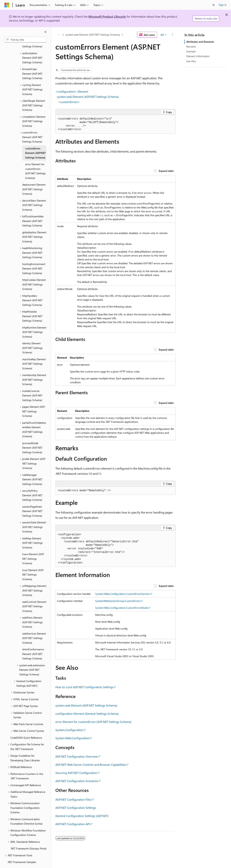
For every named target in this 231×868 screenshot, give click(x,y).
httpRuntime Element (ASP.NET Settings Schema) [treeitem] (34, 322)
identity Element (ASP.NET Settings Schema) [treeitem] (32, 338)
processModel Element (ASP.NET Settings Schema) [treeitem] (32, 437)
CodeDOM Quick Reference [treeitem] (26, 727)
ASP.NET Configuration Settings (76, 808)
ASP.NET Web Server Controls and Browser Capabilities (91, 765)
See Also (191, 61)
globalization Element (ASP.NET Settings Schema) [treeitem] (34, 227)
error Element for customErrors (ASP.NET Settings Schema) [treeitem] (35, 161)
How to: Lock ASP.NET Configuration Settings (84, 687)
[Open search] (214, 5)
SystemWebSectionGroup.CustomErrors (118, 601)
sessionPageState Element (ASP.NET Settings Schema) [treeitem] (32, 501)
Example (191, 51)
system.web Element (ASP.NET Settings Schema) (93, 35)
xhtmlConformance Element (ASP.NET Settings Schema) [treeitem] (33, 644)
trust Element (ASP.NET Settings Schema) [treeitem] (33, 564)
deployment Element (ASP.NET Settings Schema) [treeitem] (34, 179)
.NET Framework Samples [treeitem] (22, 852)
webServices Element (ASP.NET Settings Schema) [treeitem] (34, 628)
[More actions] (172, 35)
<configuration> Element (72, 91)
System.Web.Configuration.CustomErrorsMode (122, 608)
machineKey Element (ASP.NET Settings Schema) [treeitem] (34, 354)
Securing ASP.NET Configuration (76, 773)
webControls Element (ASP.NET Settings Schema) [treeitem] (34, 596)
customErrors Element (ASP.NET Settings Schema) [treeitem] (35, 143)
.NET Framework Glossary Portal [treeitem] (28, 838)
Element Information (198, 56)
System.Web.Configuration (72, 738)
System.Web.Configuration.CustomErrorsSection (123, 594)
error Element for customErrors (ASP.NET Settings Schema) (93, 722)
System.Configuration (69, 730)
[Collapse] (45, 32)
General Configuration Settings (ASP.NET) (82, 816)
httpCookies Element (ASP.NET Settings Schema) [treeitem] (34, 274)
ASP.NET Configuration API (73, 824)
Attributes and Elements (200, 42)
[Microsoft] (7, 5)
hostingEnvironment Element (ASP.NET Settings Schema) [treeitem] (34, 258)
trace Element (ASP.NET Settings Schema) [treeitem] (33, 548)
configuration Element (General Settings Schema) (87, 713)
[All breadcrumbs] (59, 35)
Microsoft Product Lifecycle (107, 16)
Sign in (223, 5)
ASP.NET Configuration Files (73, 799)
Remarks (191, 46)
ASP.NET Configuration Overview (77, 756)
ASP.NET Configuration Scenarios (77, 781)
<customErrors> (69, 102)
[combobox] (25, 40)
